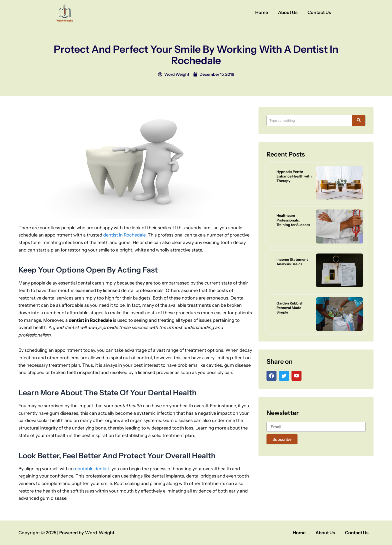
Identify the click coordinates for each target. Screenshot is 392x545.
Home (262, 12)
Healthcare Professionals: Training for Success (293, 220)
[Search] (309, 120)
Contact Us (319, 12)
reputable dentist (91, 469)
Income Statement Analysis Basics (292, 262)
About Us (288, 12)
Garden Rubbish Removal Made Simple (290, 308)
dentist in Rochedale (124, 235)
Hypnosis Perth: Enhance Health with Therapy (294, 176)
